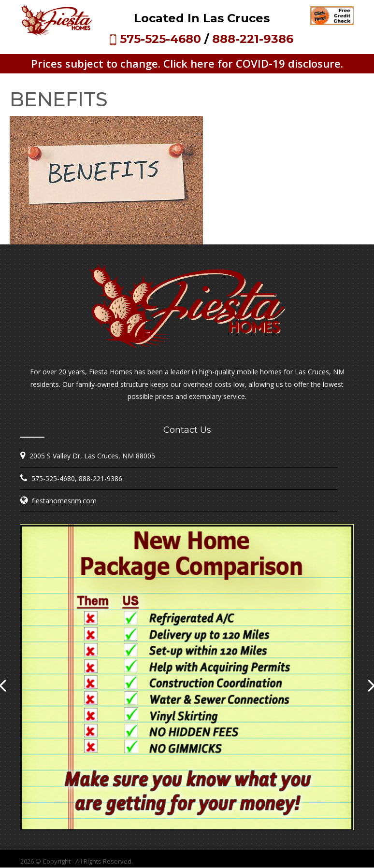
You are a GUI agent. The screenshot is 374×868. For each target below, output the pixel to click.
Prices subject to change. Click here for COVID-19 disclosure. (187, 63)
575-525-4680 (160, 39)
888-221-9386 (253, 39)
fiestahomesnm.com (64, 501)
